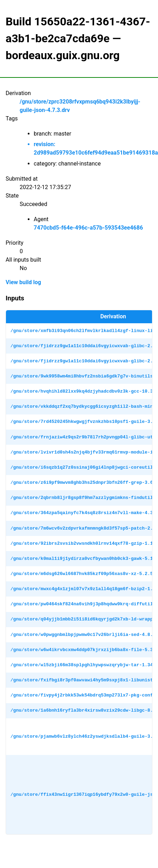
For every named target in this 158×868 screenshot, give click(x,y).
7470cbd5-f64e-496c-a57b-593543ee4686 (88, 228)
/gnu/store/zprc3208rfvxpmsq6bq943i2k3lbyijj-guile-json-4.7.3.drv (80, 106)
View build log (23, 282)
